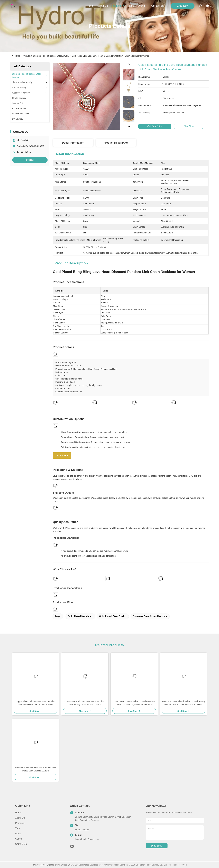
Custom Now (62, 455)
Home (90, 6)
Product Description (116, 143)
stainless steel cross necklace (150, 616)
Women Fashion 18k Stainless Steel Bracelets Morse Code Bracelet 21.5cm (36, 769)
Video (18, 828)
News (18, 834)
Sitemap (50, 865)
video (131, 6)
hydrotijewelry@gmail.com (30, 146)
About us (20, 818)
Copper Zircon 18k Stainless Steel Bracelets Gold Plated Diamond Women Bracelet (36, 703)
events (143, 6)
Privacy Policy (38, 865)
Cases (18, 839)
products (118, 6)
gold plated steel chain (112, 616)
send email (157, 846)
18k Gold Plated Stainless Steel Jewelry (51, 56)
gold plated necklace (80, 616)
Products (27, 56)
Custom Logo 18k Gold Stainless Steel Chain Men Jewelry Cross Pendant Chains (85, 703)
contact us (158, 6)
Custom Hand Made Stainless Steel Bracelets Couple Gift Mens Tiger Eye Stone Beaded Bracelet (134, 703)
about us (102, 6)
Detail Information (73, 143)
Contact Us (21, 844)
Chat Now (183, 6)
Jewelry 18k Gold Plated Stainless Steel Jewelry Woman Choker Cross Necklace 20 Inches (184, 703)
